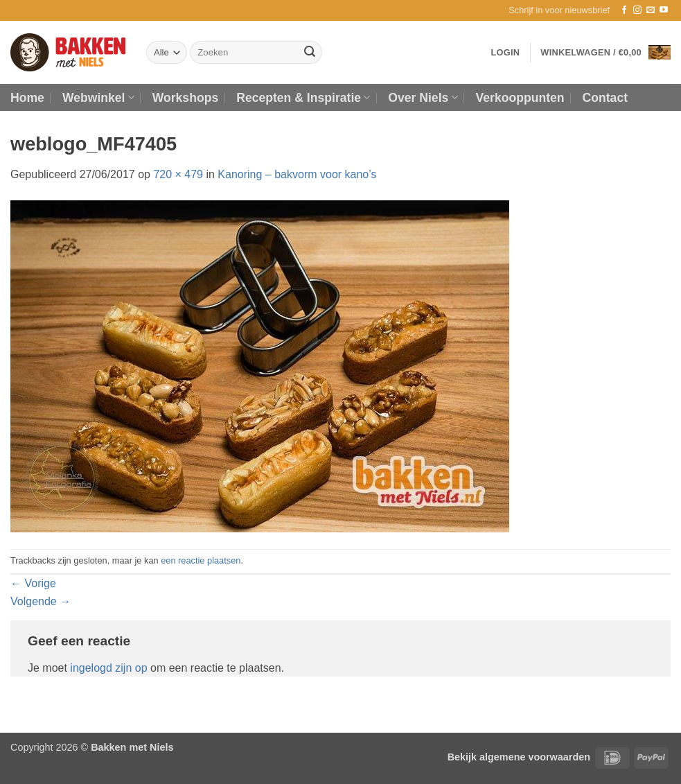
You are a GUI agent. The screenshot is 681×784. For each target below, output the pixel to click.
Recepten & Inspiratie (303, 98)
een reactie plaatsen (201, 560)
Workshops (185, 98)
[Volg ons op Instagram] (637, 10)
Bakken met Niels (132, 747)
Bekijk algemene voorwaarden (519, 757)
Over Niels (423, 98)
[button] (559, 10)
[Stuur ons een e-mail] (651, 10)
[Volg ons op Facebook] (624, 10)
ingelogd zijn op (108, 668)
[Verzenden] (310, 53)
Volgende (41, 601)
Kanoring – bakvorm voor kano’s (297, 174)
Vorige (33, 583)
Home (27, 98)
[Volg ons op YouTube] (664, 10)
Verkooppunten (520, 98)
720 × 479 (178, 174)
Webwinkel (98, 98)
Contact (605, 98)
